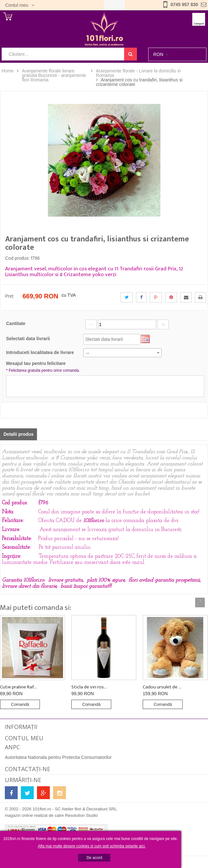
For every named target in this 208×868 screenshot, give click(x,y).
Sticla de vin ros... (89, 687)
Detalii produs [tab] (18, 434)
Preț (9, 296)
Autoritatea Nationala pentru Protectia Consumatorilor (58, 757)
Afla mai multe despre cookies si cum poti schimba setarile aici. (92, 846)
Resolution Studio (81, 815)
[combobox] (122, 353)
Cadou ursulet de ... (162, 687)
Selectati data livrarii (28, 339)
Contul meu (17, 5)
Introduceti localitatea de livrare (40, 352)
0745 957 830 (184, 5)
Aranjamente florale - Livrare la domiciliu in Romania (138, 73)
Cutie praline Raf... (18, 687)
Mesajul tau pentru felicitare (44, 367)
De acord (94, 858)
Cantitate (16, 323)
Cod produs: (17, 258)
